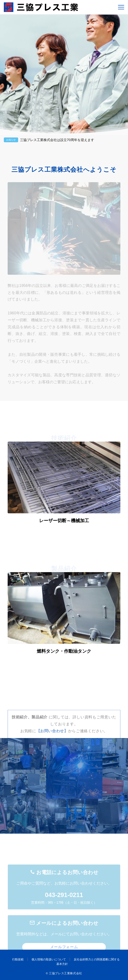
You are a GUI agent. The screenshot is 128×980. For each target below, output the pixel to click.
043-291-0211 (64, 911)
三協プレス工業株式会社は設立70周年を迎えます (57, 140)
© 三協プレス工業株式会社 (64, 973)
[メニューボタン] (121, 7)
